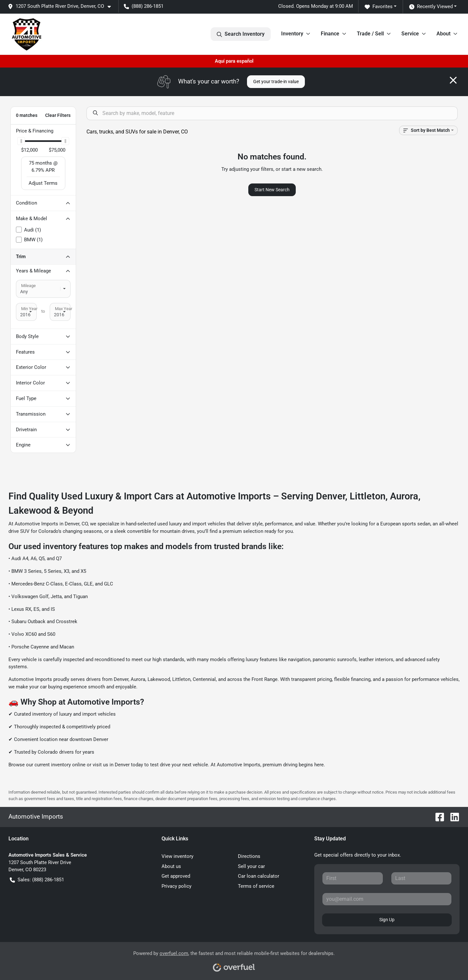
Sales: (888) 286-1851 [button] (37, 880)
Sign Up (387, 920)
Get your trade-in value (276, 82)
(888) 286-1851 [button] (144, 6)
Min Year (29, 309)
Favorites (379, 7)
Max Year (64, 309)
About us (171, 866)
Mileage (28, 286)
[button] (62, 6)
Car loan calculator (259, 876)
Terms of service (256, 886)
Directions (249, 856)
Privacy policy (176, 886)
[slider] (21, 141)
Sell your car (251, 866)
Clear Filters (58, 115)
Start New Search (272, 190)
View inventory (177, 856)
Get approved (176, 876)
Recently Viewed (431, 7)
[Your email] (387, 899)
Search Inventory (241, 34)
